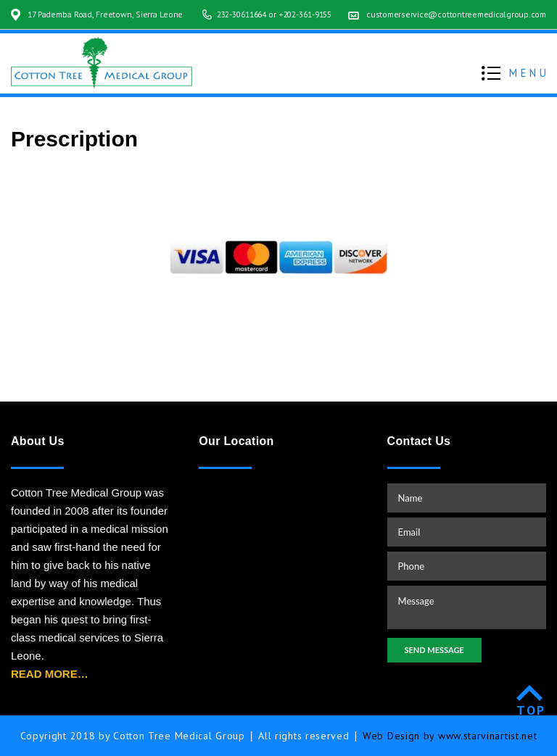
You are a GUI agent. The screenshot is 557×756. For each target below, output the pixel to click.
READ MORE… (50, 674)
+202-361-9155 (296, 29)
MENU (529, 87)
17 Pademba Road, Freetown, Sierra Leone (108, 14)
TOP (531, 710)
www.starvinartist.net (488, 736)
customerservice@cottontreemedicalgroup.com (454, 29)
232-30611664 (226, 29)
